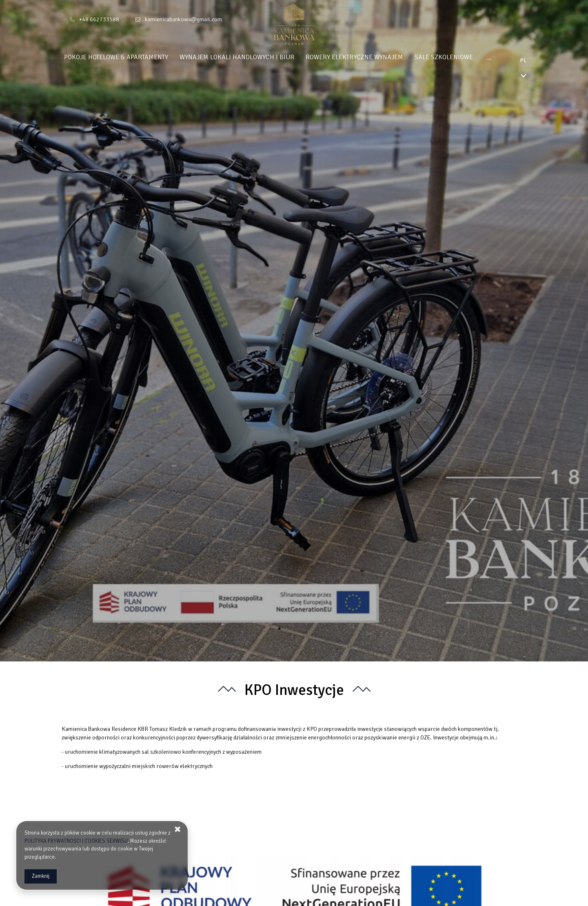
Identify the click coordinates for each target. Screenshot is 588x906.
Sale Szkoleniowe (459, 57)
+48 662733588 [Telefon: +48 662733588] (99, 19)
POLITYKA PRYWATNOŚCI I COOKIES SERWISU (76, 841)
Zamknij (41, 876)
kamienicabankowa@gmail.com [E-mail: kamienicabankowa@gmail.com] (183, 19)
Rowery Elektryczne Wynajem (370, 57)
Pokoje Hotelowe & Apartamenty (132, 57)
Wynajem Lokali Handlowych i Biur (252, 57)
